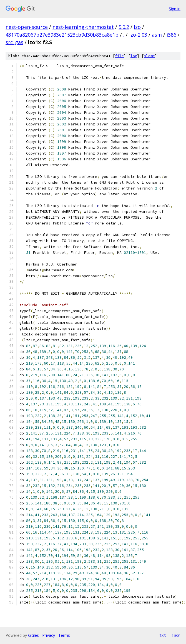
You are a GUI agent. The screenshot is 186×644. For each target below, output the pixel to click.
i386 (171, 35)
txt (163, 635)
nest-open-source (27, 27)
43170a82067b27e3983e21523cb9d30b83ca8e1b (62, 35)
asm (157, 35)
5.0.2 (124, 27)
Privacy (49, 635)
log (134, 56)
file (119, 56)
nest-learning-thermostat (83, 27)
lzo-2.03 (138, 35)
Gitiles (33, 635)
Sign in (175, 9)
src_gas (14, 42)
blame (149, 56)
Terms (64, 635)
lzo (137, 27)
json (176, 635)
